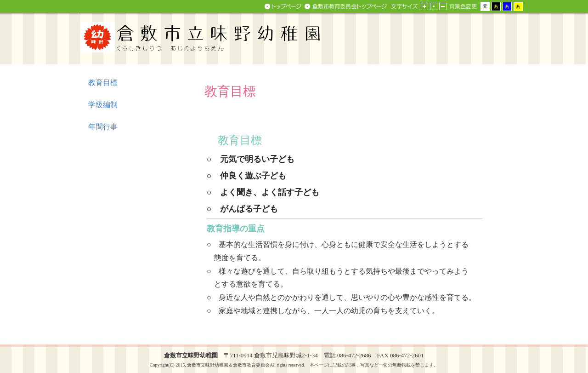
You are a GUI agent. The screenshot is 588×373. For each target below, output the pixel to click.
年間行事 (103, 127)
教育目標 (103, 83)
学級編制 (103, 105)
